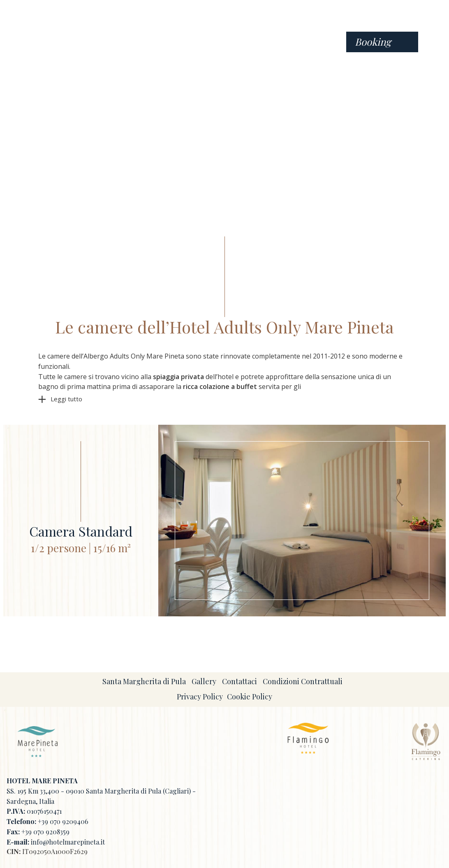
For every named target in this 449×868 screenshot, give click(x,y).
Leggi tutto (66, 399)
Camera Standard (81, 531)
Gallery (204, 681)
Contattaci (240, 681)
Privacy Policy (200, 697)
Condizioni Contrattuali (303, 681)
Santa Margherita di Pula (144, 681)
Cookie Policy (250, 697)
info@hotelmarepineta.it (68, 842)
